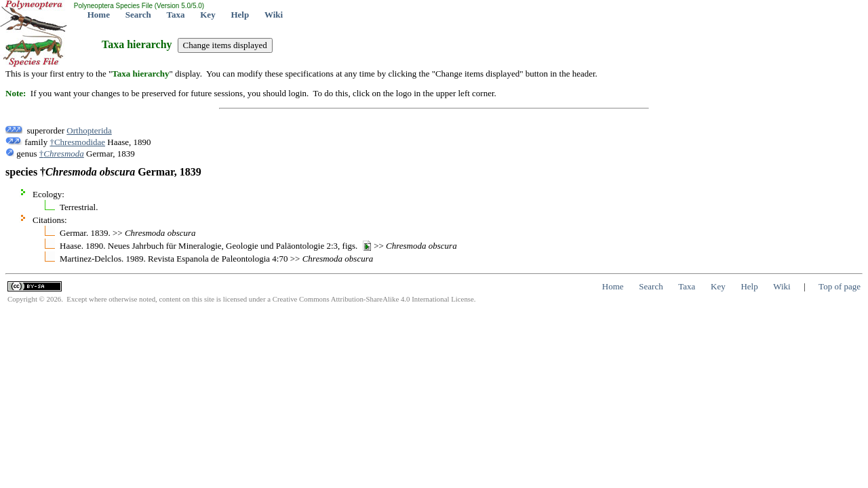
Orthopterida (89, 130)
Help (240, 15)
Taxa (176, 15)
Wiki (274, 15)
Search (138, 15)
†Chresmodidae (77, 142)
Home (99, 15)
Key (208, 15)
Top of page (840, 286)
